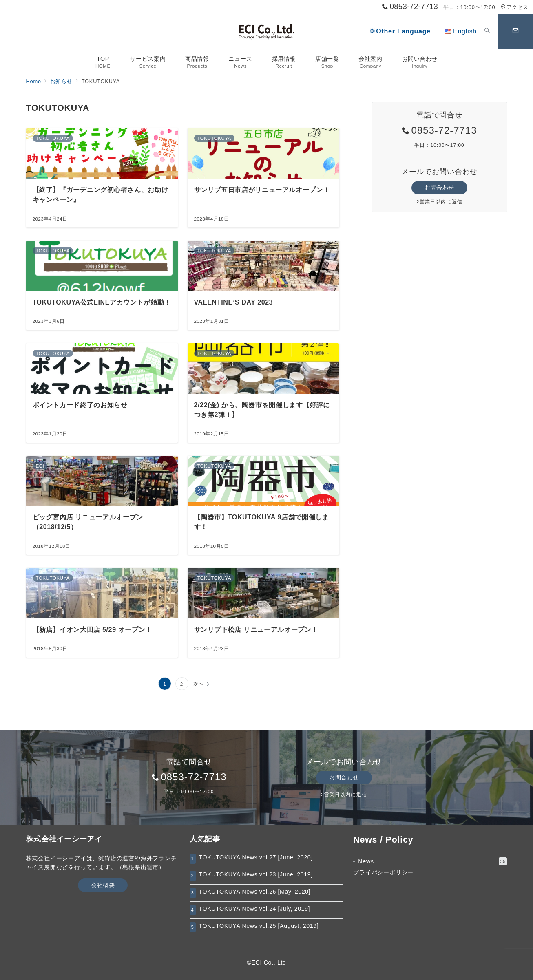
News (432, 861)
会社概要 (103, 885)
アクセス (514, 7)
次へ (199, 684)
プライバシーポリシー (383, 872)
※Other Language (400, 31)
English (461, 31)
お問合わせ (439, 188)
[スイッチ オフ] (487, 31)
